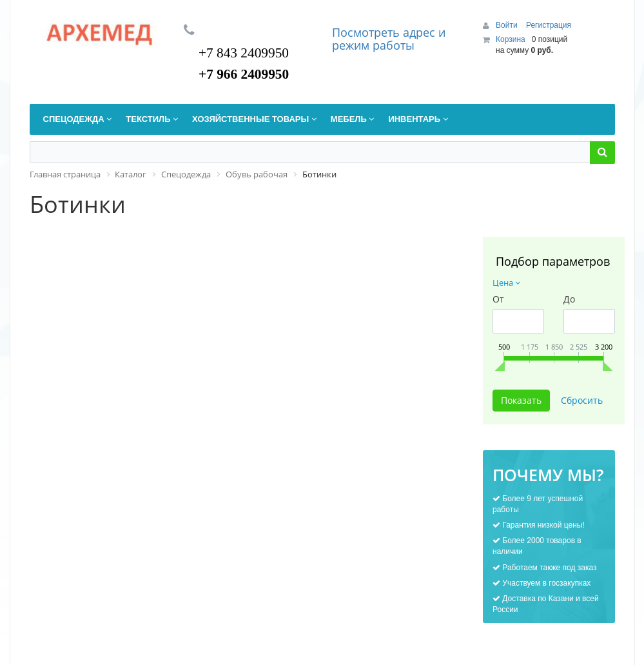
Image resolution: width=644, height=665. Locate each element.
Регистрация (549, 25)
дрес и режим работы (389, 39)
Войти (508, 25)
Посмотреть (367, 32)
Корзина (511, 39)
